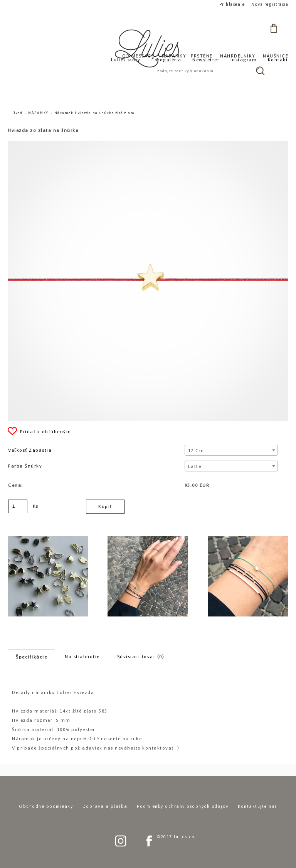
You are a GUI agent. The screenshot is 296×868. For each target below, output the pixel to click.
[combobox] (231, 450)
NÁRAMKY (38, 113)
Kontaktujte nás (257, 806)
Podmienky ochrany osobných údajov (183, 806)
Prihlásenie (232, 4)
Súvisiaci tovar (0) (141, 657)
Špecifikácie (31, 657)
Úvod (17, 113)
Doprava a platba (105, 806)
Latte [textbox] (195, 466)
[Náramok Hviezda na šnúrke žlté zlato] (148, 145)
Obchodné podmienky (46, 806)
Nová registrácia (270, 4)
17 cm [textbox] (196, 451)
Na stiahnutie (82, 657)
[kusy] (18, 506)
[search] (260, 71)
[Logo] (148, 48)
